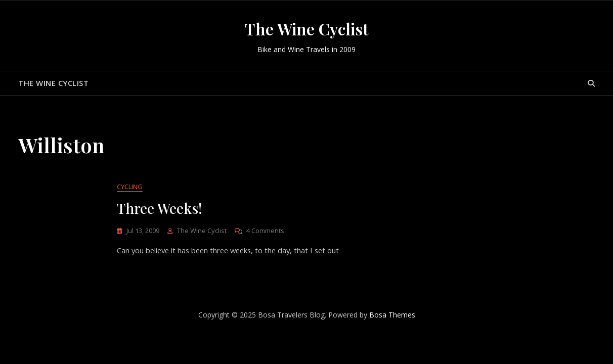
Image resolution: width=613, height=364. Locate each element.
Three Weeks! (160, 209)
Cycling (130, 187)
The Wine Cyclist (307, 29)
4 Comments (265, 231)
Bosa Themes (392, 315)
